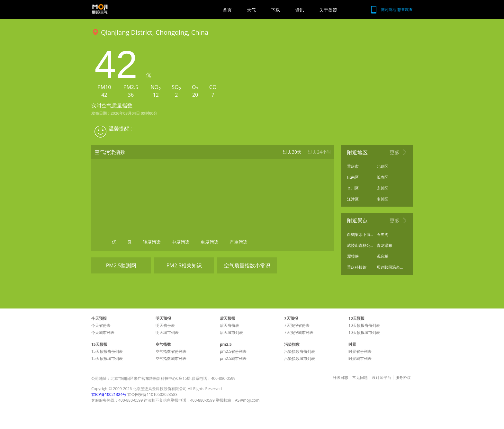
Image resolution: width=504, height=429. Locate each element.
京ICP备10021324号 (109, 394)
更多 (395, 152)
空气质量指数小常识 (247, 265)
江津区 (353, 199)
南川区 (382, 199)
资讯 (300, 10)
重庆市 (353, 166)
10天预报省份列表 (364, 325)
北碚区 (382, 166)
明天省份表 (165, 325)
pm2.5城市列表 (233, 358)
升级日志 (340, 378)
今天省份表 (101, 325)
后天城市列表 (231, 332)
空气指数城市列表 (171, 358)
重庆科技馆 (357, 267)
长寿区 (382, 177)
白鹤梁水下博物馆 (360, 234)
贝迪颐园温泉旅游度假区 (390, 267)
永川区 (382, 188)
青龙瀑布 (384, 245)
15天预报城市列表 (107, 358)
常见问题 (360, 378)
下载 (275, 10)
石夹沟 (382, 234)
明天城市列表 (167, 332)
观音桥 (382, 256)
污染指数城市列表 (300, 358)
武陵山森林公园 (360, 245)
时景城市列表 (360, 358)
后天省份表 (230, 325)
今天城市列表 (103, 332)
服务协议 (403, 378)
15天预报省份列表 (107, 351)
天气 (251, 10)
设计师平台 (382, 378)
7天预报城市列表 (299, 332)
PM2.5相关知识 (184, 265)
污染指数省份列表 (300, 351)
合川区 (353, 188)
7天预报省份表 (297, 325)
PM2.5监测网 (121, 265)
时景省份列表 (360, 351)
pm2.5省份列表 (233, 351)
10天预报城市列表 (364, 332)
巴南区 (353, 177)
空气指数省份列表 (171, 351)
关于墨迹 (328, 10)
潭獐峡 (353, 256)
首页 (227, 10)
